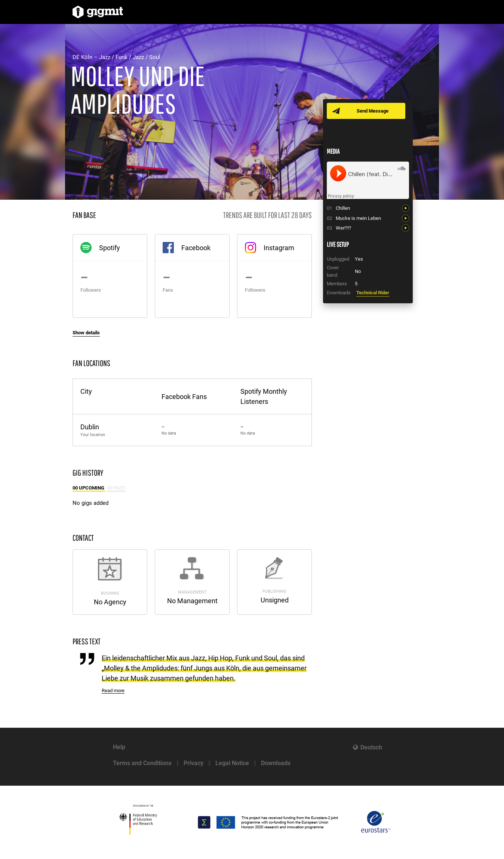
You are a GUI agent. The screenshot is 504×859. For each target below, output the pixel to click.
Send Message (373, 111)
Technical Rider (373, 293)
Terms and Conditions (142, 763)
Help (119, 747)
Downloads (276, 763)
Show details (86, 333)
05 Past (116, 488)
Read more (113, 691)
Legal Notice (232, 763)
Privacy (193, 763)
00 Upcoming (89, 488)
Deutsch (371, 747)
